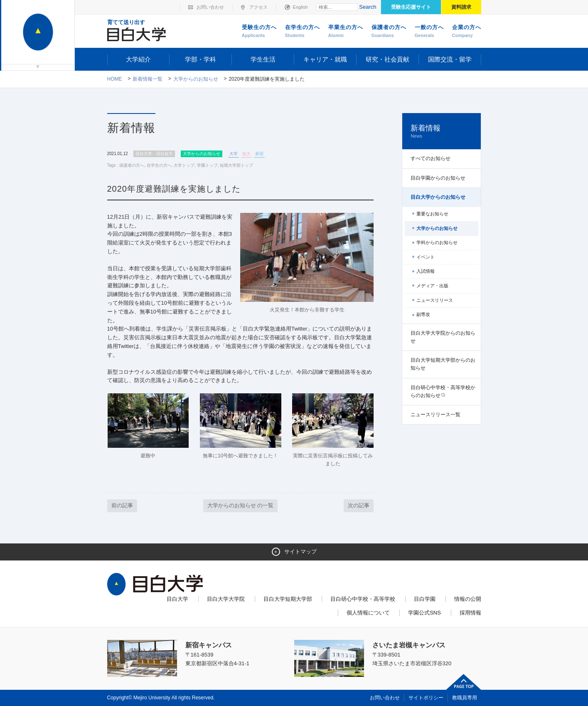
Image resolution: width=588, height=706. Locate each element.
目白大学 (177, 599)
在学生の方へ (303, 32)
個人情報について (368, 613)
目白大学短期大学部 (288, 599)
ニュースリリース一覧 (435, 415)
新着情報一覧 (148, 79)
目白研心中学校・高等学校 (363, 599)
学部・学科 (201, 59)
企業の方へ (467, 32)
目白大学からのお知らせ (438, 197)
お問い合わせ (210, 7)
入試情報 (426, 271)
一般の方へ (429, 32)
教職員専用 (465, 698)
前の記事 (122, 505)
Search (368, 7)
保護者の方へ (389, 32)
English (300, 7)
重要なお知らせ (432, 214)
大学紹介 (138, 59)
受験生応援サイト (411, 7)
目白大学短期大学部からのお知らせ (443, 364)
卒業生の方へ (346, 32)
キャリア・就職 (325, 59)
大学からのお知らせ (196, 79)
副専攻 (423, 314)
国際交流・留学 (450, 59)
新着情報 (441, 132)
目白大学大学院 (226, 599)
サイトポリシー (426, 698)
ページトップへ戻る (464, 682)
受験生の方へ (259, 32)
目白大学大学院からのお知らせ (443, 337)
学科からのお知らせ (437, 242)
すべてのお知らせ (431, 158)
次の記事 (359, 505)
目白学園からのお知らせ (438, 178)
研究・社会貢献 (387, 59)
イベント (426, 257)
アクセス (258, 7)
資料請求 (461, 7)
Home (115, 79)
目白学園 (425, 599)
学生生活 (263, 59)
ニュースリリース (435, 300)
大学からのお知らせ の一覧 (241, 505)
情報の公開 (468, 599)
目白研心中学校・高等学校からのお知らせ (443, 391)
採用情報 (470, 613)
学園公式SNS (424, 613)
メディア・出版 (432, 286)
